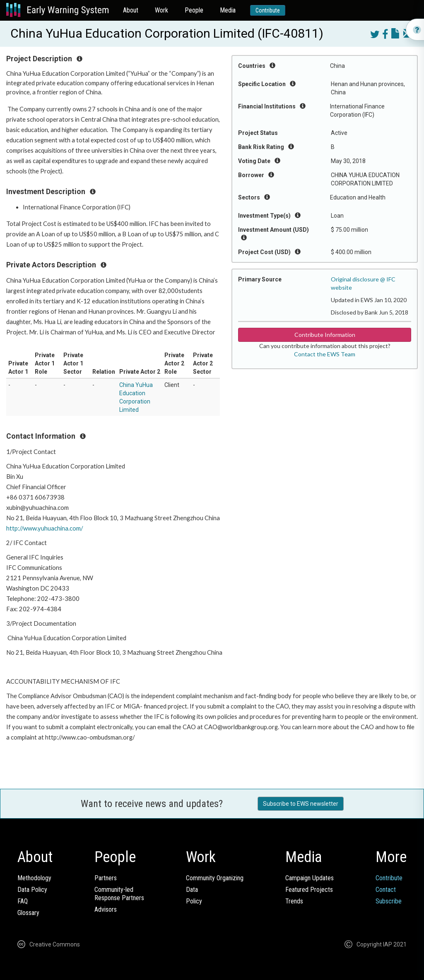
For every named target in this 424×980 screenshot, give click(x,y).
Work (161, 10)
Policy (194, 901)
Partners (106, 878)
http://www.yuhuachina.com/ (45, 528)
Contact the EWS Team (325, 354)
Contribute (268, 10)
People (194, 10)
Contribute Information (325, 335)
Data (192, 890)
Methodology (34, 878)
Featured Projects (309, 890)
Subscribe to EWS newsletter (301, 804)
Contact (386, 890)
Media (228, 10)
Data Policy (32, 890)
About (131, 10)
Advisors (106, 909)
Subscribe (389, 901)
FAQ (23, 901)
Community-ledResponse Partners (119, 894)
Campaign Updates (310, 878)
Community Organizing (215, 878)
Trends (294, 901)
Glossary (28, 913)
